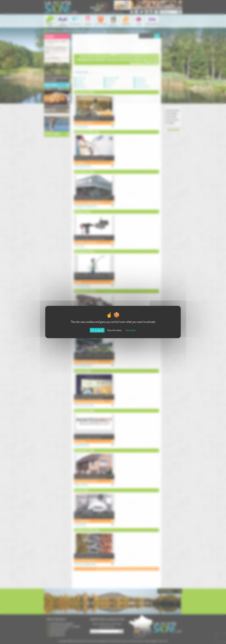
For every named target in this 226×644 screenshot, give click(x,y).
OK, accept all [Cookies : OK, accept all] (97, 330)
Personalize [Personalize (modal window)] (131, 330)
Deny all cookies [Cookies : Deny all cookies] (114, 330)
